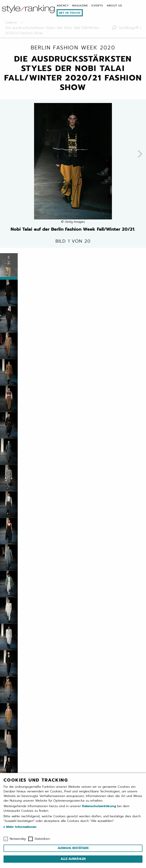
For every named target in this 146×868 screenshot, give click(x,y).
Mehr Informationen (21, 827)
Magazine (80, 6)
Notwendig (18, 839)
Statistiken (42, 839)
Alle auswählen (73, 859)
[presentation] (140, 154)
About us (114, 6)
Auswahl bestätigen (73, 848)
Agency (63, 6)
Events (97, 6)
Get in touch (70, 13)
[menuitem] (63, 6)
